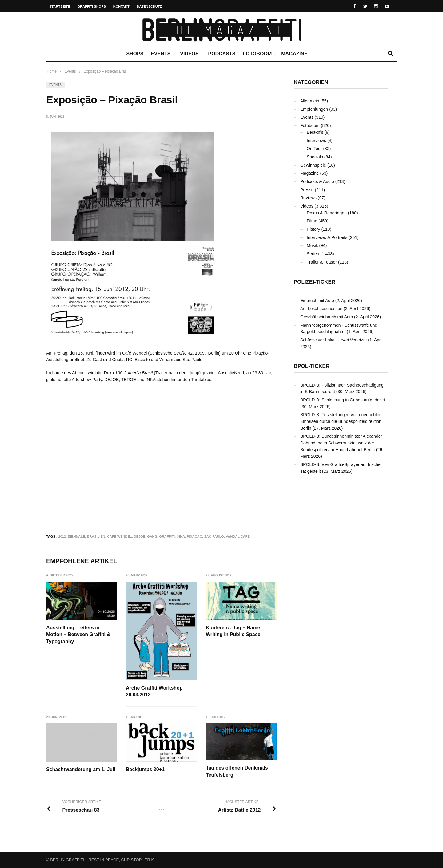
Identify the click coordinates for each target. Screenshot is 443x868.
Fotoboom (259, 54)
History (313, 229)
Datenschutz (150, 6)
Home (52, 71)
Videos (191, 54)
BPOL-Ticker (312, 366)
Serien (313, 254)
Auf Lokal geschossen (321, 309)
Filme (312, 221)
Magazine (294, 54)
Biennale (76, 536)
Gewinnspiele (313, 165)
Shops (135, 54)
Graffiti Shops (92, 6)
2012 (62, 536)
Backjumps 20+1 (145, 769)
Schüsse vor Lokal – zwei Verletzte (333, 340)
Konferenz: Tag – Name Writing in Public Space (233, 631)
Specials (315, 157)
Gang (152, 536)
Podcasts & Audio (317, 181)
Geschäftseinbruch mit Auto (327, 317)
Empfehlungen (314, 109)
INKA (181, 536)
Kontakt (121, 6)
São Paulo (214, 536)
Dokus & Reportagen (327, 213)
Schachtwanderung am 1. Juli (81, 769)
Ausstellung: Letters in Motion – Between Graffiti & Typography (78, 635)
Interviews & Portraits (327, 237)
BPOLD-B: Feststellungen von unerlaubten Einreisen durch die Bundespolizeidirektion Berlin (341, 421)
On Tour (314, 149)
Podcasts (222, 54)
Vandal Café (238, 536)
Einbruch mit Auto (317, 301)
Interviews (316, 141)
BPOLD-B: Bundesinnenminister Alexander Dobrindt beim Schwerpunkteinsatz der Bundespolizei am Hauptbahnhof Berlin (341, 443)
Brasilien (96, 536)
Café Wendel (135, 353)
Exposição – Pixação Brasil (106, 71)
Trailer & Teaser (322, 262)
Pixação (194, 536)
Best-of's (315, 132)
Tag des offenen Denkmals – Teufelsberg (239, 771)
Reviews (308, 198)
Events (162, 54)
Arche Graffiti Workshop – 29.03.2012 (156, 691)
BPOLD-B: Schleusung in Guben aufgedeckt (343, 400)
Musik (312, 245)
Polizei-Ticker (315, 282)
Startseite (60, 6)
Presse (307, 190)
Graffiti (167, 536)
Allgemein (310, 101)
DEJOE (140, 536)
